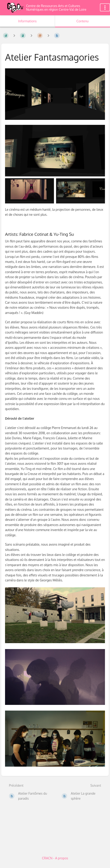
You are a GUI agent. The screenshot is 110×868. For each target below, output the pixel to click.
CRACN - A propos (55, 858)
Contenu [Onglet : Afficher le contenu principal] (82, 21)
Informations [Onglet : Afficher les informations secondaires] (27, 21)
